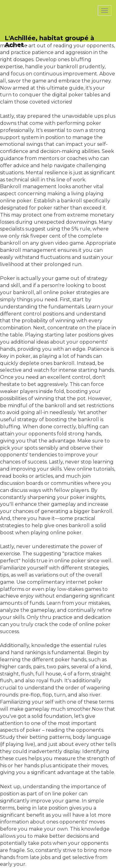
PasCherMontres (30, 3)
